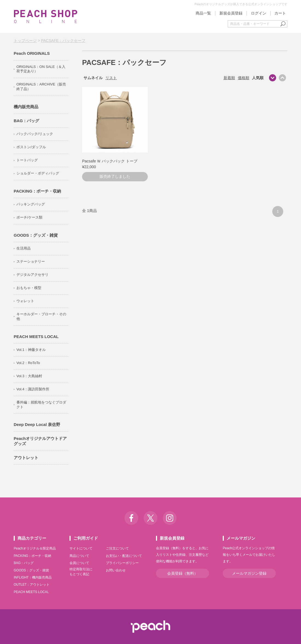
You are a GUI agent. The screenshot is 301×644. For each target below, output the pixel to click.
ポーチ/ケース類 (29, 217)
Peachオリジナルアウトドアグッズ (40, 441)
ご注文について (117, 548)
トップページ (25, 41)
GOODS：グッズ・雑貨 (36, 235)
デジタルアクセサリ (32, 275)
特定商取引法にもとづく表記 (81, 572)
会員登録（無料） (183, 573)
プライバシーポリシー (122, 563)
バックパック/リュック (35, 134)
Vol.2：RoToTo (28, 363)
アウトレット (26, 458)
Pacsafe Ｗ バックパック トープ (110, 161)
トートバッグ (27, 160)
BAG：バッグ (26, 121)
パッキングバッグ (31, 204)
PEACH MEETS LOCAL (36, 337)
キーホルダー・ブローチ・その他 (41, 316)
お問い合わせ (116, 570)
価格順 (244, 78)
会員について (79, 563)
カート (280, 13)
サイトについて (81, 548)
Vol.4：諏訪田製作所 (33, 389)
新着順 (229, 78)
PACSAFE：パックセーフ (63, 41)
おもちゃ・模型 (29, 288)
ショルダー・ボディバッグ (38, 173)
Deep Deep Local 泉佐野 (37, 424)
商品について (79, 556)
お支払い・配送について (124, 556)
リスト (111, 78)
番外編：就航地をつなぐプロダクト (41, 405)
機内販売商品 (26, 107)
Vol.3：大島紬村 (29, 376)
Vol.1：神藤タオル (31, 350)
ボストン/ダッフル (31, 147)
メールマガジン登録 (249, 573)
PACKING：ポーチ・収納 (37, 191)
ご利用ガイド (86, 538)
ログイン (259, 13)
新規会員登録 (231, 13)
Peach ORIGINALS (32, 53)
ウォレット (25, 301)
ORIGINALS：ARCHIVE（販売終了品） (41, 87)
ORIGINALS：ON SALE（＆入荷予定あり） (41, 69)
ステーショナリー (31, 261)
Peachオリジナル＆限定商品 (35, 548)
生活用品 (24, 248)
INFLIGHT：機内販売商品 (33, 577)
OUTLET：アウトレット (32, 585)
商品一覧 (203, 13)
